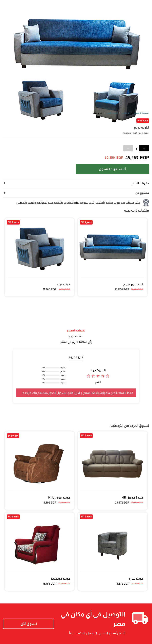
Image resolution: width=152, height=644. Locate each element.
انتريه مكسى (112, 113)
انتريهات (126, 113)
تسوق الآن (29, 624)
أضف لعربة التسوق (113, 169)
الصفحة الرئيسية (142, 113)
